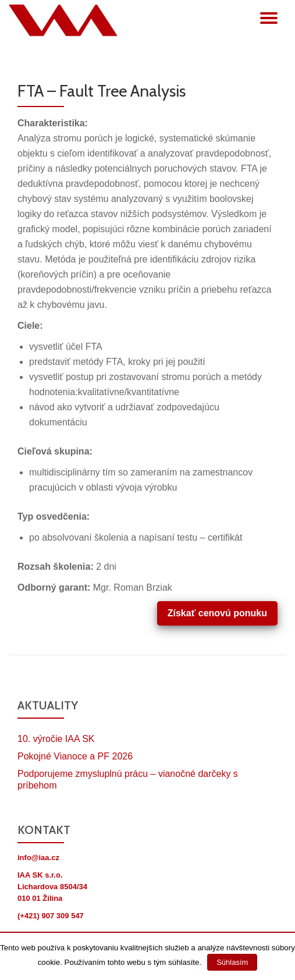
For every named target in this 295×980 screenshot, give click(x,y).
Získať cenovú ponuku (217, 613)
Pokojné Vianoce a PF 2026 (75, 756)
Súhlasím (232, 962)
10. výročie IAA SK (56, 739)
